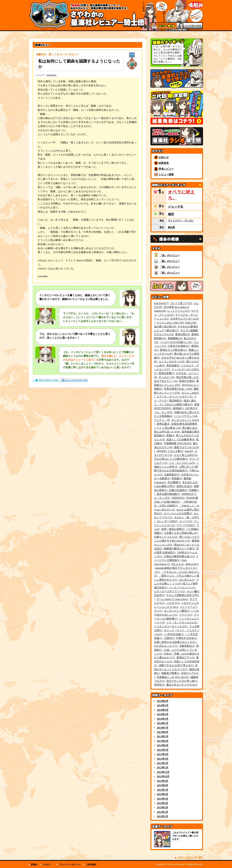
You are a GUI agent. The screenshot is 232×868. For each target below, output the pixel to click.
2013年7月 (163, 728)
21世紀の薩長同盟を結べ (179, 556)
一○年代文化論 (174, 634)
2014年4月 (163, 710)
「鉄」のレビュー (170, 273)
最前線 (178, 408)
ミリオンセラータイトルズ (171, 626)
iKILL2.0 (192, 564)
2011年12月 (163, 772)
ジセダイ (173, 603)
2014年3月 (163, 714)
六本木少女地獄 (178, 346)
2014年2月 (163, 719)
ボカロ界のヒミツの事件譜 (171, 459)
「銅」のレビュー (170, 267)
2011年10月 (163, 776)
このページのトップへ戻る (190, 857)
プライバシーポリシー (70, 865)
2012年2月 (163, 763)
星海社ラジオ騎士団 (173, 350)
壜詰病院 (176, 401)
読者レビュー (166, 169)
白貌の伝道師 (178, 490)
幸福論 (177, 478)
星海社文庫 (187, 381)
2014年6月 (163, 701)
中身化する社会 (186, 638)
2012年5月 (163, 750)
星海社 (34, 865)
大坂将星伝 (172, 475)
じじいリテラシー (186, 416)
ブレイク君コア (181, 303)
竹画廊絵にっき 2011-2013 (173, 677)
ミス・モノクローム (182, 463)
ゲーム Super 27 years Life (172, 599)
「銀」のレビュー (170, 261)
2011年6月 (162, 794)
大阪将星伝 (187, 646)
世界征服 (163, 424)
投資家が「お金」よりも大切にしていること (176, 650)
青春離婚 (175, 338)
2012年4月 (163, 754)
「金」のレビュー (170, 255)
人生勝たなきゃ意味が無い (181, 533)
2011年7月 (162, 790)
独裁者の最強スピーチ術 (179, 548)
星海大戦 (183, 334)
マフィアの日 (186, 525)
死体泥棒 (173, 366)
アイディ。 (162, 420)
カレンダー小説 (167, 521)
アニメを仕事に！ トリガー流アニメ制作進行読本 (176, 584)
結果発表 (164, 163)
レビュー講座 (166, 174)
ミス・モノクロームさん (182, 622)
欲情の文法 (184, 486)
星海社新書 (167, 373)
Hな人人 (178, 564)
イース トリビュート (182, 588)
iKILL (191, 323)
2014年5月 (163, 705)
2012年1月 (163, 768)
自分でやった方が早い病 (182, 681)
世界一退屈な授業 (173, 529)
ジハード (186, 521)
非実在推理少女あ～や (178, 389)
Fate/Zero (161, 303)
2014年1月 (163, 723)
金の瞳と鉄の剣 (165, 326)
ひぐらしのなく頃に (170, 323)
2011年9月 (162, 781)
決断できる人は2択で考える (176, 665)
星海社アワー (186, 657)
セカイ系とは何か (186, 455)
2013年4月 (163, 741)
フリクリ (186, 615)
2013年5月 (163, 736)
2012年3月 (163, 759)
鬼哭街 (159, 685)
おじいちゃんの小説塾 (178, 513)
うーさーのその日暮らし (176, 342)
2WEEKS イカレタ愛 (170, 451)
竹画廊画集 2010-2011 (178, 443)
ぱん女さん (187, 580)
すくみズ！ (167, 377)
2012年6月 (163, 745)
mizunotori (52, 75)
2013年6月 (163, 732)
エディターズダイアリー (170, 591)
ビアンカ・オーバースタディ (175, 397)
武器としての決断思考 (181, 439)
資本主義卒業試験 (168, 494)
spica (189, 451)
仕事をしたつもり (166, 537)
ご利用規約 (91, 865)
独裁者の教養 (170, 673)
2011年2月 (162, 812)
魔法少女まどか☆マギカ (182, 685)
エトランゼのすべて (172, 362)
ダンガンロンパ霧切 (177, 611)
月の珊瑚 (174, 482)
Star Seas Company (176, 864)
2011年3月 (162, 808)
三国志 (169, 638)
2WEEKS (178, 498)
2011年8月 (162, 785)
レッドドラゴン (178, 311)
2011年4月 (162, 803)
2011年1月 (162, 816)
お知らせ (164, 157)
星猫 (170, 435)
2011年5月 (162, 799)
